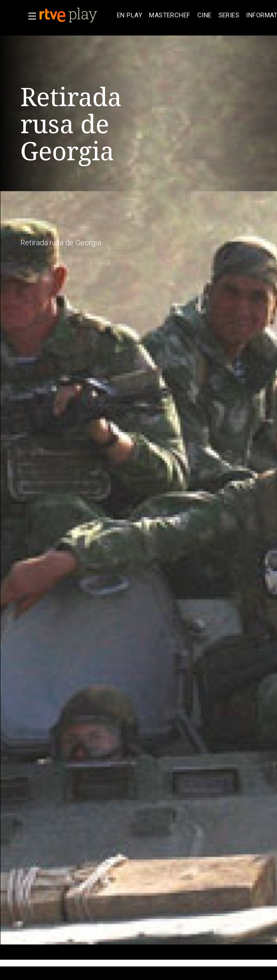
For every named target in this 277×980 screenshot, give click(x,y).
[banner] (76, 15)
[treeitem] (130, 15)
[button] (30, 16)
